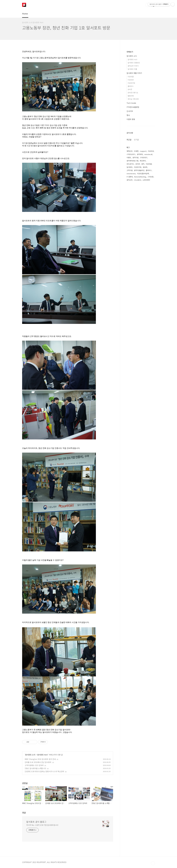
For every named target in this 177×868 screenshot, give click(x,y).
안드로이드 (130, 164)
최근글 (129, 140)
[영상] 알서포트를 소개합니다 (35, 768)
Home (25, 14)
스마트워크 (144, 157)
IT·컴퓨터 (130, 177)
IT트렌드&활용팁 (133, 107)
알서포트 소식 (30, 755)
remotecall (148, 154)
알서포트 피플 (132, 69)
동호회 (145, 167)
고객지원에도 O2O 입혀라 (34, 765)
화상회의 (143, 161)
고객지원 (130, 170)
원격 (143, 164)
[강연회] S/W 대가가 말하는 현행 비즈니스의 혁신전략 (44, 771)
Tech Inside (131, 103)
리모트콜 (131, 77)
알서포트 (130, 167)
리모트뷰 (131, 80)
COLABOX (138, 180)
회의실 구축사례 (133, 99)
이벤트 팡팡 (131, 119)
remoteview (131, 174)
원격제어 (140, 154)
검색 (147, 5)
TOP (153, 863)
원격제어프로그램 (133, 161)
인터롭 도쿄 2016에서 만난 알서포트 (38, 762)
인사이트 (130, 111)
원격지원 (135, 157)
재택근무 (130, 151)
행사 (128, 115)
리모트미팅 (131, 83)
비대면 (136, 151)
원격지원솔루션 (139, 170)
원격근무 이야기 (133, 66)
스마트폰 (151, 177)
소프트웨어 (146, 180)
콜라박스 (131, 86)
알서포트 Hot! (43, 755)
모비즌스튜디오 (133, 93)
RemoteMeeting (140, 177)
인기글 (136, 140)
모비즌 (130, 89)
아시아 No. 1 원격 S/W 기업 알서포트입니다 (42, 825)
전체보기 (130, 52)
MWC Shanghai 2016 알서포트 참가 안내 (40, 759)
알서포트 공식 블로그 (36, 822)
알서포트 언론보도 (134, 63)
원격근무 (130, 180)
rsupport (143, 151)
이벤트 (129, 157)
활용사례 (131, 96)
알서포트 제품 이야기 (134, 73)
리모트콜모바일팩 (143, 174)
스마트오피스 (131, 154)
